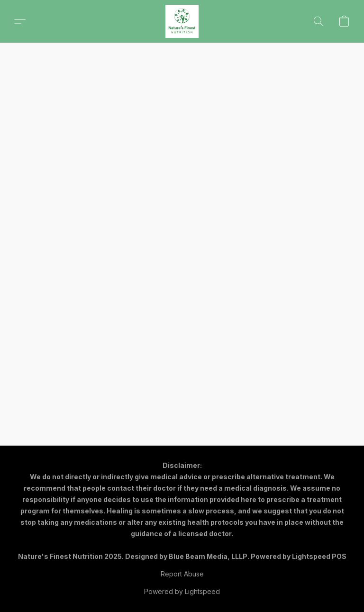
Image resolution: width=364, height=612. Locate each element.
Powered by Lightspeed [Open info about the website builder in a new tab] (182, 591)
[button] (182, 21)
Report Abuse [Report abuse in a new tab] (182, 574)
